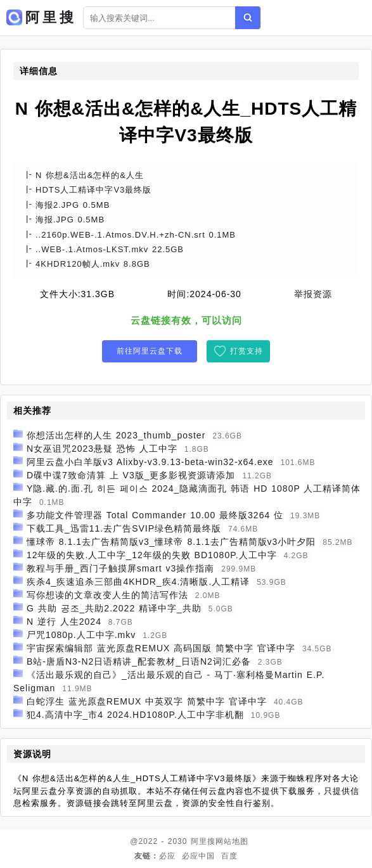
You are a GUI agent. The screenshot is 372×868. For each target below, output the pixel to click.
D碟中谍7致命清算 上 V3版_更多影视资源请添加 (131, 475)
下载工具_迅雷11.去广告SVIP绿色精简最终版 (124, 528)
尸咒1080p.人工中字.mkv (81, 635)
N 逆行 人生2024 (64, 622)
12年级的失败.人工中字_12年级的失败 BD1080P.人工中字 (152, 555)
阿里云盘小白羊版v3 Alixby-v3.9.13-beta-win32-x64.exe (150, 462)
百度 (229, 856)
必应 (167, 856)
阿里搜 (203, 841)
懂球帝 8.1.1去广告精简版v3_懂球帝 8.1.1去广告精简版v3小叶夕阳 (171, 542)
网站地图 (232, 841)
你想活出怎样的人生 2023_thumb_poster (116, 435)
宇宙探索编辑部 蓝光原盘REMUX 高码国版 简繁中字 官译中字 (161, 648)
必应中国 (198, 856)
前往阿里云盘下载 (150, 351)
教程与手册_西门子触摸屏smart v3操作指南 (120, 568)
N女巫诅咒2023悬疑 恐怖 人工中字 (102, 449)
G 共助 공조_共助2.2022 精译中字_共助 (114, 608)
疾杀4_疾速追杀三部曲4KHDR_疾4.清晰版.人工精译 (138, 582)
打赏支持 (247, 351)
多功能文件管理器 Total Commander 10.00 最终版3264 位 (155, 515)
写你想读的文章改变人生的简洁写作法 (107, 595)
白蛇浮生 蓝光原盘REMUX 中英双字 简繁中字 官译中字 (147, 701)
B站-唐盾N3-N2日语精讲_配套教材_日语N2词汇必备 (139, 661)
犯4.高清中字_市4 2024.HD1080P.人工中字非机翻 (135, 715)
